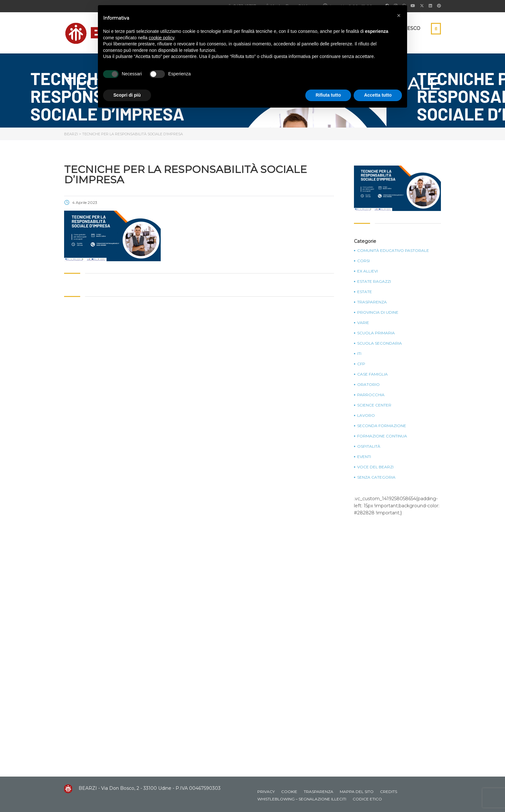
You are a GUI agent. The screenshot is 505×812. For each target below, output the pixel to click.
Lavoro (366, 416)
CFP (361, 364)
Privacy (266, 792)
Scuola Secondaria (380, 343)
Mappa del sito (357, 792)
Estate (365, 292)
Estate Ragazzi (374, 282)
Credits (389, 792)
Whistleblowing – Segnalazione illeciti (302, 799)
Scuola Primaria (376, 333)
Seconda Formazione (382, 426)
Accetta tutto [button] (378, 95)
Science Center (374, 405)
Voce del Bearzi (375, 467)
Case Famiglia (372, 374)
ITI (359, 354)
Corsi (363, 261)
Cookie (289, 792)
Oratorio (368, 385)
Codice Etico (367, 799)
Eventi (364, 457)
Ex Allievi (367, 271)
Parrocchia (371, 395)
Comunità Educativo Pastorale (393, 251)
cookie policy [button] (162, 38)
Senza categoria (376, 477)
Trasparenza (372, 302)
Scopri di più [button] (127, 95)
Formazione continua (382, 436)
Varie (363, 323)
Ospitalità (369, 446)
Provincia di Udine (378, 312)
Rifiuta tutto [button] (328, 95)
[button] (399, 15)
